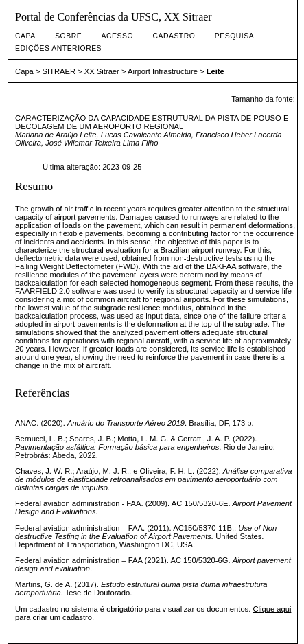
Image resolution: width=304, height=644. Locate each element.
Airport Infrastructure (163, 71)
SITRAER (59, 71)
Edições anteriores (58, 48)
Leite (215, 71)
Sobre (68, 36)
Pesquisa (234, 36)
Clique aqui (272, 609)
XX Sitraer (102, 71)
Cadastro (174, 36)
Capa (25, 36)
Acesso (117, 36)
